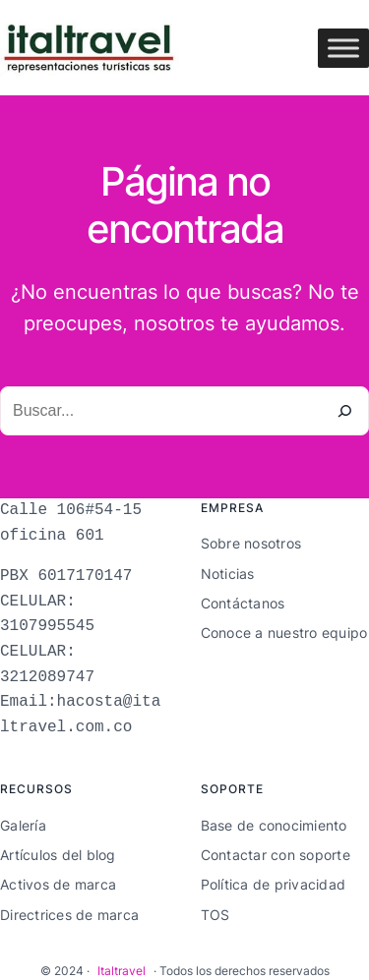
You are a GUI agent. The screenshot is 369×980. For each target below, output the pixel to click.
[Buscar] (344, 411)
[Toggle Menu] (343, 48)
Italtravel (122, 971)
